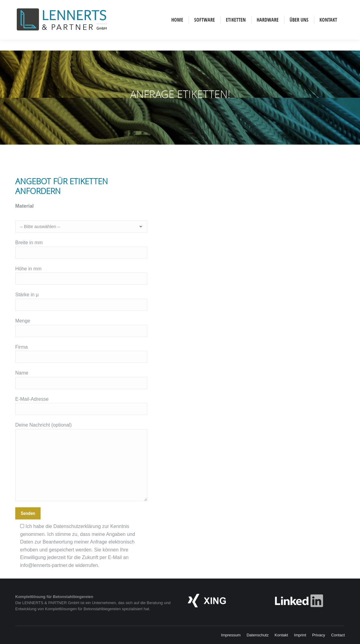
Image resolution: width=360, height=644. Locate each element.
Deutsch (28, 5)
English (43, 5)
